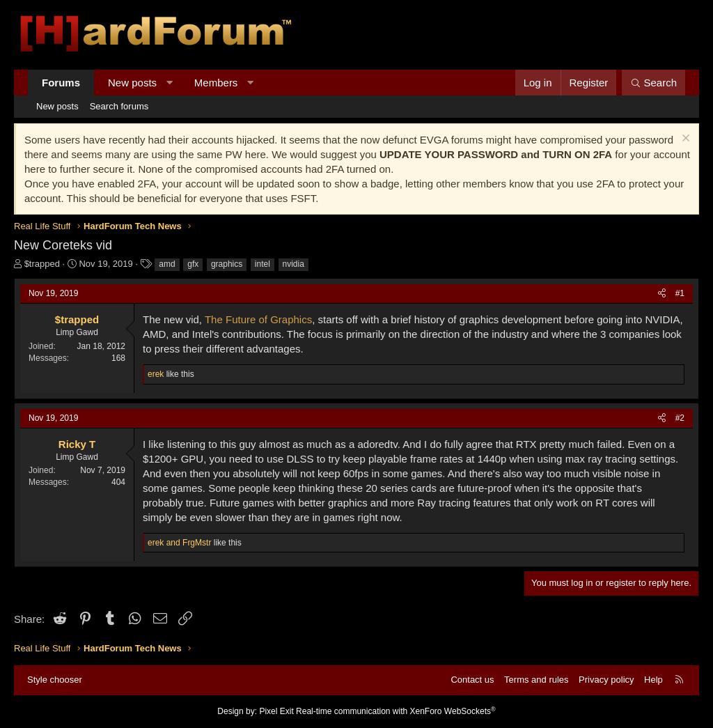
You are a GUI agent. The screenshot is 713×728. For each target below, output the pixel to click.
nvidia (293, 264)
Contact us (472, 680)
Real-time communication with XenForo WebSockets (396, 711)
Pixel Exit (276, 711)
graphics (227, 264)
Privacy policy (606, 680)
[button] (170, 83)
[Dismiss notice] (684, 140)
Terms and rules (536, 680)
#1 (680, 293)
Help (653, 680)
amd (167, 264)
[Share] (662, 294)
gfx (193, 264)
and (179, 543)
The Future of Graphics (258, 319)
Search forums (119, 106)
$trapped (42, 264)
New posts (132, 83)
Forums (61, 83)
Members (216, 83)
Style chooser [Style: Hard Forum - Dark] (55, 680)
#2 (680, 418)
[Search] (653, 83)
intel (263, 264)
